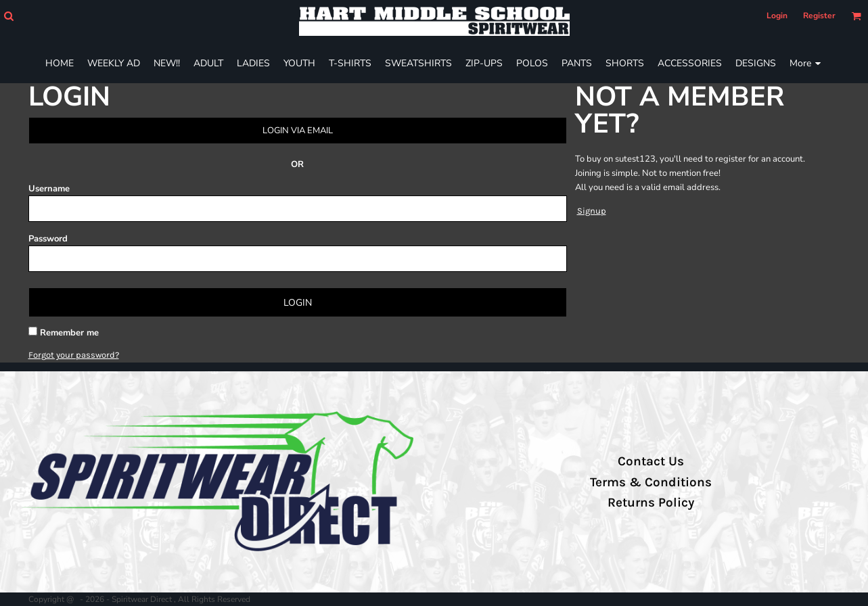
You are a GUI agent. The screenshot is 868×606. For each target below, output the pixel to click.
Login (777, 16)
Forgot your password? (74, 355)
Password (48, 239)
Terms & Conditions (651, 482)
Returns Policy (651, 503)
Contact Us (651, 461)
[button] (8, 16)
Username (49, 189)
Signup (592, 211)
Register (819, 16)
